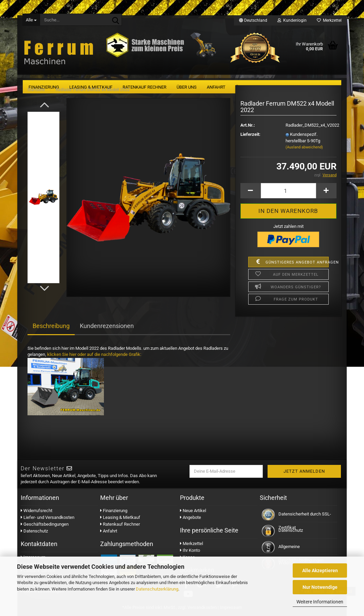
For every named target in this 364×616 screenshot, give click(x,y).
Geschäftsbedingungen (45, 524)
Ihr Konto (190, 550)
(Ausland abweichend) (304, 147)
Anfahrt (109, 531)
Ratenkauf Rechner (120, 524)
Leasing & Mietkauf (120, 517)
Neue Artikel (193, 511)
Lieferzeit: (250, 134)
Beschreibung (51, 326)
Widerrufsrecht (37, 511)
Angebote (190, 517)
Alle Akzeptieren (320, 570)
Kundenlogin (292, 20)
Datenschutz (34, 531)
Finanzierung (114, 511)
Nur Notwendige (320, 587)
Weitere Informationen (320, 602)
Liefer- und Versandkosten (48, 517)
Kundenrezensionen (107, 326)
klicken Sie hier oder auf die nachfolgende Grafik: (94, 354)
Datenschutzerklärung (157, 589)
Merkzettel (329, 20)
